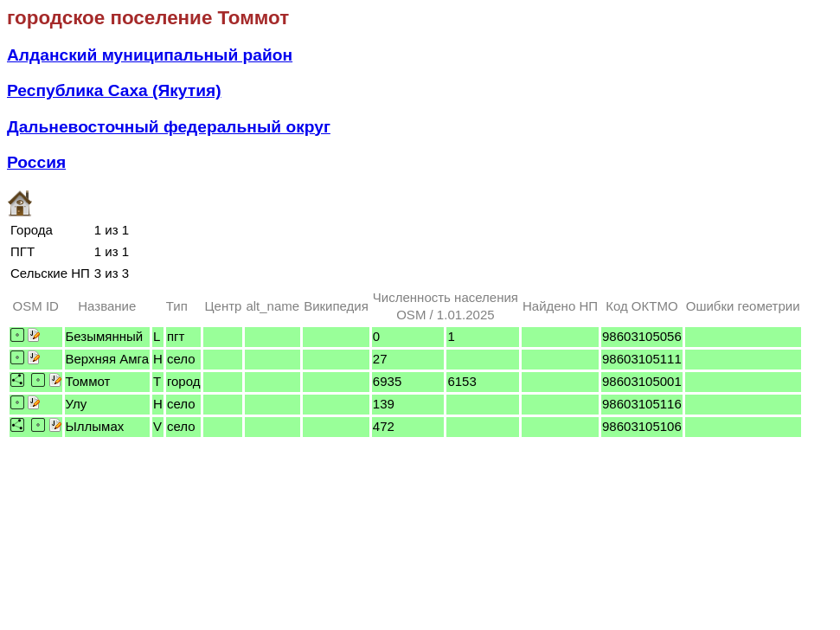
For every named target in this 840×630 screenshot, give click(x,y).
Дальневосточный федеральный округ (169, 127)
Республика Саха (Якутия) (114, 90)
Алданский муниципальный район (150, 55)
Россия (36, 162)
